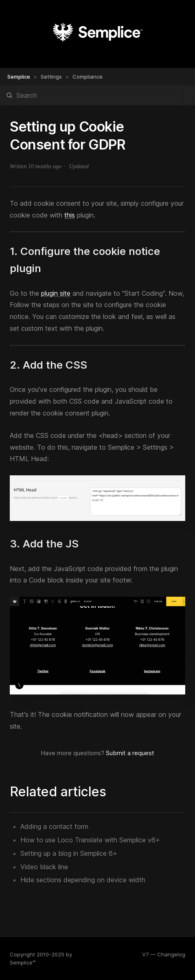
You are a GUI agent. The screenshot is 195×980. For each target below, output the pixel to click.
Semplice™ (23, 962)
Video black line (44, 867)
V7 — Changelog (164, 954)
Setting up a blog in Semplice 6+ (69, 853)
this (70, 215)
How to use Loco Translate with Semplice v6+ (90, 840)
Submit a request (130, 753)
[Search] (97, 95)
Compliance (88, 77)
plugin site (56, 293)
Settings (51, 77)
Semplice (19, 77)
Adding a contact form (54, 826)
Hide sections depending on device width (83, 880)
